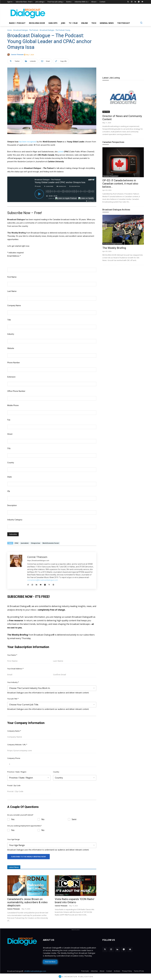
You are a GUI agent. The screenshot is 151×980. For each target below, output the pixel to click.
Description (12, 505)
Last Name (12, 291)
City (9, 448)
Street (10, 434)
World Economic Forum (51, 543)
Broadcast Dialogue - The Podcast (26, 30)
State (10, 477)
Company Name (14, 306)
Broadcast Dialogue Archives (116, 210)
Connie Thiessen (17, 54)
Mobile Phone (13, 405)
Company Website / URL (17, 745)
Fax (9, 420)
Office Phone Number (16, 391)
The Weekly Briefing (114, 248)
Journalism (25, 543)
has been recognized (28, 142)
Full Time (106, 112)
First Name (12, 277)
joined (60, 152)
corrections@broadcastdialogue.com (43, 580)
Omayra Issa (36, 543)
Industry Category (15, 520)
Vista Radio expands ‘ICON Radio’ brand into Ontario (75, 901)
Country (11, 463)
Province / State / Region (17, 772)
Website (11, 348)
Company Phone (14, 758)
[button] (141, 23)
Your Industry (13, 682)
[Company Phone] (52, 764)
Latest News (12, 895)
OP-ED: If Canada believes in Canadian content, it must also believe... (120, 184)
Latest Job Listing (111, 78)
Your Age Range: (14, 839)
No (43, 819)
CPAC (16, 543)
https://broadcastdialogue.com (38, 561)
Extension (11, 377)
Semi (74, 819)
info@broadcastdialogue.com (35, 971)
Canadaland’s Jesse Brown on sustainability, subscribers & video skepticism (27, 902)
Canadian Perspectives (113, 142)
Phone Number (14, 363)
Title (9, 320)
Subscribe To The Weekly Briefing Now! (29, 857)
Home (10, 30)
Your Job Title (13, 699)
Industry (11, 334)
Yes (13, 819)
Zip (9, 491)
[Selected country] (9, 764)
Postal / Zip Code (14, 785)
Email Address (14, 256)
